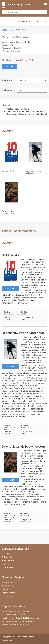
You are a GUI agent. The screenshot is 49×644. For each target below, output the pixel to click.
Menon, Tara (7, 596)
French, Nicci (7, 567)
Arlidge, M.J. (7, 557)
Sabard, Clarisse (9, 624)
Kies (37, 21)
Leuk (10, 67)
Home (4, 30)
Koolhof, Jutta (8, 586)
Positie (21, 90)
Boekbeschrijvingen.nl (19, 4)
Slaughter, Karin (9, 560)
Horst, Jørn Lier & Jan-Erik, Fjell (15, 618)
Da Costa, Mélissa (10, 621)
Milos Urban (15, 51)
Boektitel (22, 80)
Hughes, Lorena (9, 592)
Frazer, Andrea (8, 582)
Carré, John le (8, 611)
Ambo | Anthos (25, 521)
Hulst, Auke (7, 589)
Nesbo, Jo (6, 564)
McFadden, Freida (10, 554)
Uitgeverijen (7, 640)
